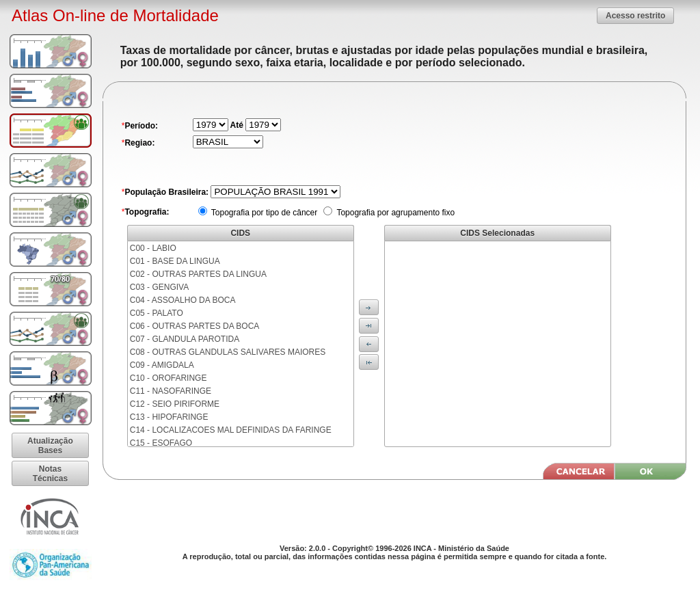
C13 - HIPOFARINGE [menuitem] (169, 417)
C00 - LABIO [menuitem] (153, 248)
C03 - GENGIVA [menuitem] (159, 287)
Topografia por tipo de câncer (264, 213)
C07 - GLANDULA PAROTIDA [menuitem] (185, 339)
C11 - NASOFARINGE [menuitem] (171, 391)
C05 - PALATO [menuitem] (157, 313)
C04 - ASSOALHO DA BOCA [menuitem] (183, 300)
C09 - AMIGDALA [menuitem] (162, 365)
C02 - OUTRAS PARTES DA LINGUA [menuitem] (198, 274)
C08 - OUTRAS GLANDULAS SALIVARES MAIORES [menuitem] (228, 352)
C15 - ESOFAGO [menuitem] (161, 443)
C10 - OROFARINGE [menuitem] (169, 378)
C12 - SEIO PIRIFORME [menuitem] (175, 404)
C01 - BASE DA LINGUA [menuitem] (175, 261)
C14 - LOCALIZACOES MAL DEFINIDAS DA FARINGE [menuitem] (231, 430)
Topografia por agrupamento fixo (394, 213)
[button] (635, 15)
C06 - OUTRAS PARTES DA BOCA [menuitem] (195, 326)
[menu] (241, 344)
